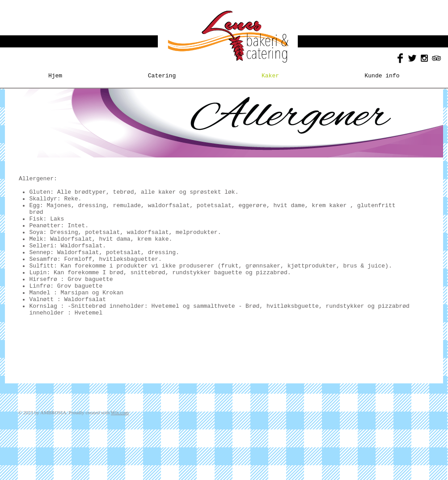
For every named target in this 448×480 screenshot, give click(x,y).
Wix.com (120, 412)
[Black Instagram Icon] (424, 58)
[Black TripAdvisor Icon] (436, 58)
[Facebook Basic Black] (400, 58)
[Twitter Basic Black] (412, 58)
